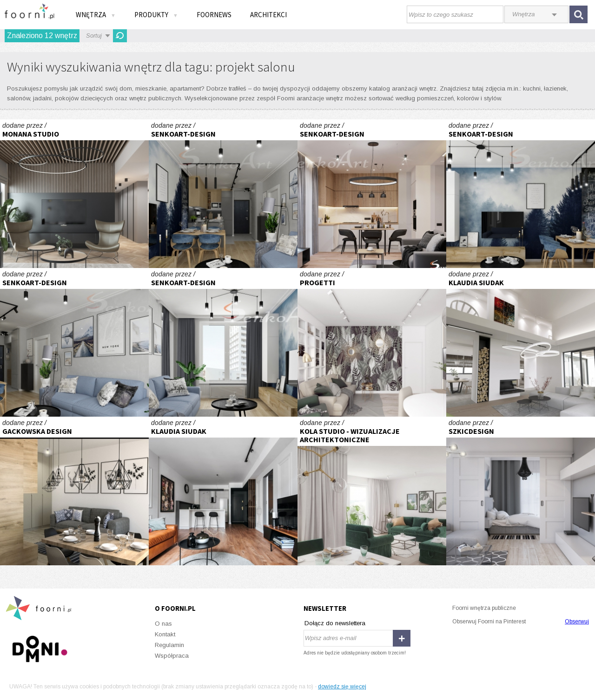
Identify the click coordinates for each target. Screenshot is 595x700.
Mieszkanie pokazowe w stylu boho (372, 491)
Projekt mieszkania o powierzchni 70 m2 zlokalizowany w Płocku (521, 491)
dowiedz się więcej (342, 687)
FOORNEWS (214, 15)
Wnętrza (96, 15)
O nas (163, 624)
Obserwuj (577, 621)
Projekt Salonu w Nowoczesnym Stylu (223, 194)
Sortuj (94, 36)
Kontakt (165, 634)
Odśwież (120, 36)
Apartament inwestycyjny (372, 342)
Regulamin (169, 645)
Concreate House (521, 342)
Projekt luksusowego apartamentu (74, 194)
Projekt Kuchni (372, 194)
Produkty (156, 15)
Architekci (268, 15)
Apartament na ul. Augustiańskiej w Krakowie (223, 491)
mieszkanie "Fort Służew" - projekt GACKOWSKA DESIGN (74, 491)
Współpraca (172, 656)
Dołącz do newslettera (335, 623)
